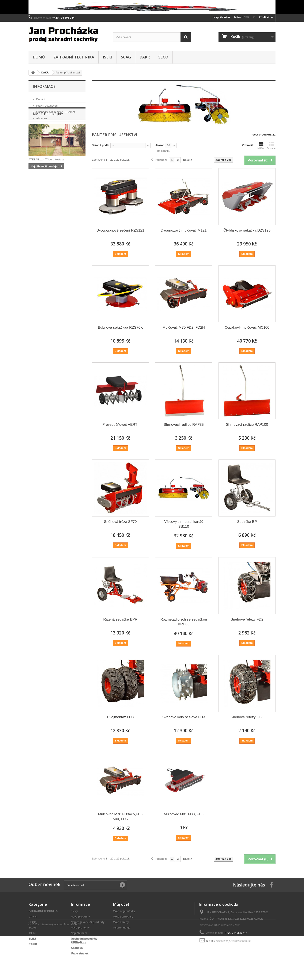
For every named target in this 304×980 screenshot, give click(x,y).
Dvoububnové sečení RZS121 (120, 230)
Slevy (74, 911)
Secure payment (46, 123)
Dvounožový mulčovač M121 (184, 230)
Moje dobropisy (123, 917)
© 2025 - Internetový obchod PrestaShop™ (55, 968)
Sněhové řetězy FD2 (247, 619)
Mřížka (261, 146)
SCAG (126, 57)
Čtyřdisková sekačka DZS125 (247, 230)
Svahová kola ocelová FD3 (184, 717)
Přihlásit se (266, 17)
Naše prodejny (45, 129)
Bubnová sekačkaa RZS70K (120, 327)
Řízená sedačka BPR (120, 619)
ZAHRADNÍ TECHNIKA (74, 57)
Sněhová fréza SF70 (120, 522)
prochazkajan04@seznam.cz (233, 941)
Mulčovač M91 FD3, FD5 (184, 814)
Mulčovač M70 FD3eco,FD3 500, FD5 (120, 817)
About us (41, 117)
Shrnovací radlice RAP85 (184, 425)
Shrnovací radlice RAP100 (247, 425)
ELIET (32, 939)
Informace (44, 86)
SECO (163, 57)
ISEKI (108, 57)
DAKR (145, 57)
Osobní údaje (122, 928)
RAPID (33, 944)
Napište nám (222, 17)
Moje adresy (121, 922)
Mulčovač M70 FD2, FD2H (184, 327)
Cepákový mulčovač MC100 (247, 327)
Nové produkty (80, 917)
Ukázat (159, 145)
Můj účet (121, 904)
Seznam (271, 146)
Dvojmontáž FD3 (120, 717)
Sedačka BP (247, 522)
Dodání (40, 98)
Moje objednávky (124, 911)
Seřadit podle (100, 145)
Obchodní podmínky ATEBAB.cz (56, 110)
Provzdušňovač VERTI (120, 425)
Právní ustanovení (47, 104)
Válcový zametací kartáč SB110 (184, 524)
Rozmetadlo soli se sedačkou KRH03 (184, 622)
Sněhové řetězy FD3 (247, 717)
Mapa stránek (79, 953)
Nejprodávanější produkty (88, 922)
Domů (39, 57)
